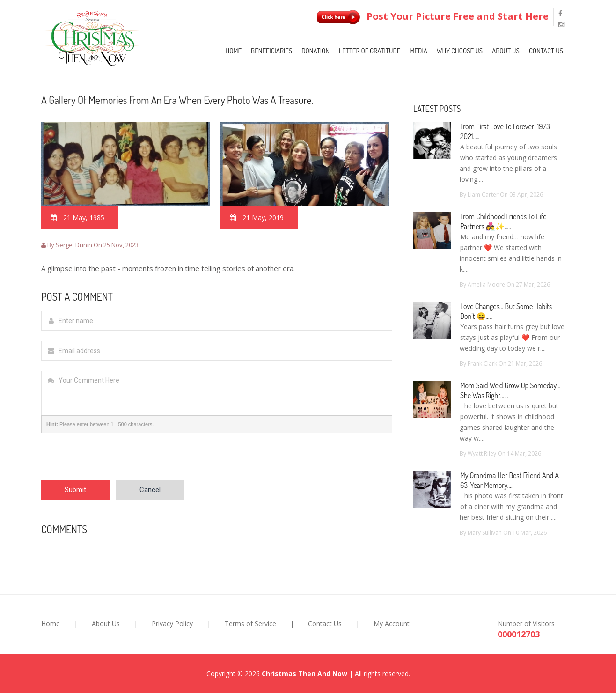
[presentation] (112, 462)
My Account (392, 623)
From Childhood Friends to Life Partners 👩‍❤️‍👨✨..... (503, 221)
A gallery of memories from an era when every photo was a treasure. (177, 100)
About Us (506, 51)
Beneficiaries (271, 51)
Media (418, 51)
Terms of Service (250, 623)
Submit (75, 490)
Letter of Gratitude (370, 51)
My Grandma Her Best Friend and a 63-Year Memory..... (510, 480)
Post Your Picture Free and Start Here (431, 16)
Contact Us (546, 51)
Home (234, 51)
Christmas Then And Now (304, 674)
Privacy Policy (172, 623)
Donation (315, 51)
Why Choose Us (460, 51)
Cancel (150, 490)
